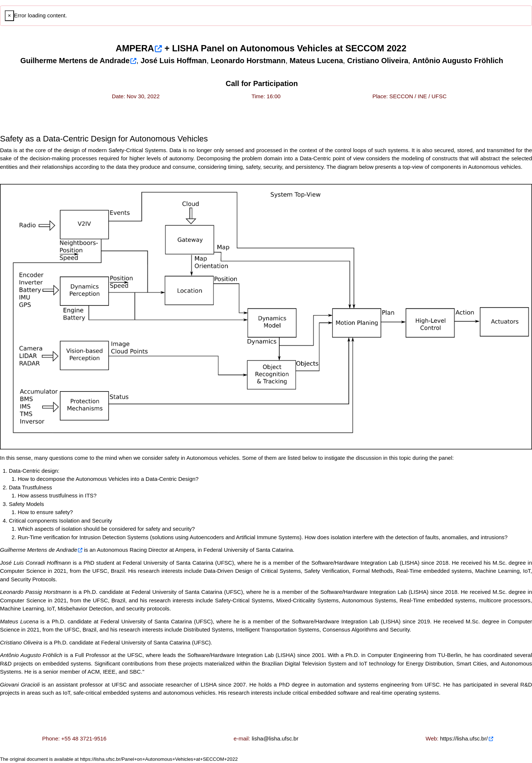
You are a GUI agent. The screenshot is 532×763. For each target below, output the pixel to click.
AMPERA (135, 48)
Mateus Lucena (19, 621)
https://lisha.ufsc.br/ (464, 738)
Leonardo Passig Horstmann (35, 592)
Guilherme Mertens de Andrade (39, 550)
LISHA (185, 48)
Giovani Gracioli (20, 685)
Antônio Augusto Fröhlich (31, 655)
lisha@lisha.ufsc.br (275, 738)
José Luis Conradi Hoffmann (35, 563)
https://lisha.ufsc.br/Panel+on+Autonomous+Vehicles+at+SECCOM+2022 (159, 759)
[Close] (9, 16)
